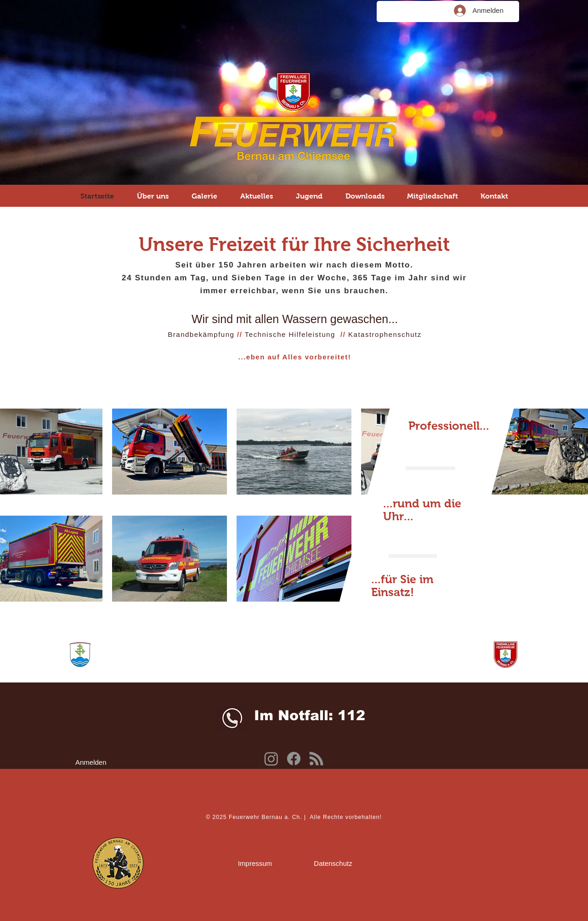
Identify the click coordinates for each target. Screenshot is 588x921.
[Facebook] (294, 759)
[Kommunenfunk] (316, 759)
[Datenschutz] (333, 863)
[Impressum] (255, 863)
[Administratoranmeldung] (473, 863)
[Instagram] (271, 759)
